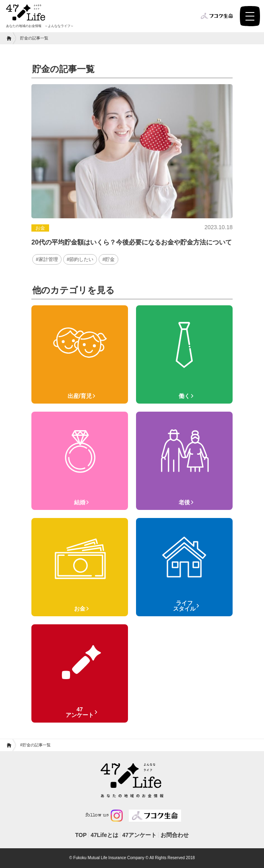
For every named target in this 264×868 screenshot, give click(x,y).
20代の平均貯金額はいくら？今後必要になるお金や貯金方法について (132, 242)
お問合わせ (175, 835)
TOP (81, 835)
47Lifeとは (104, 835)
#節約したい (80, 259)
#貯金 (108, 259)
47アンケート (140, 835)
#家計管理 (47, 259)
